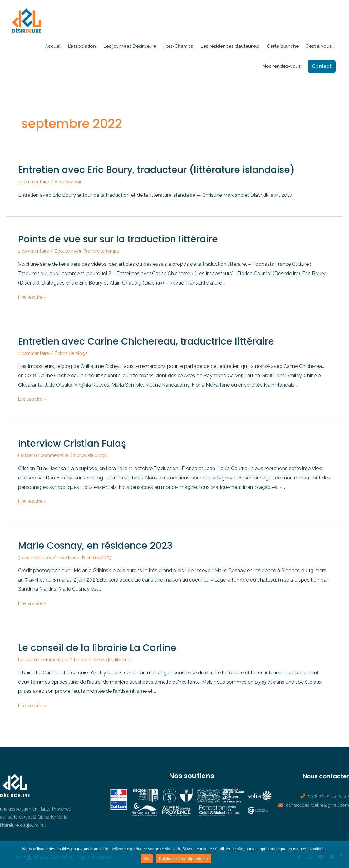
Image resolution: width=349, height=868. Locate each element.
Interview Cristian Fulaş (72, 444)
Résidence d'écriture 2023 (91, 557)
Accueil (53, 46)
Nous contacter (321, 776)
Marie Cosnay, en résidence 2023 (95, 546)
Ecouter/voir (73, 182)
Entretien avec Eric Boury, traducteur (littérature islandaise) (156, 170)
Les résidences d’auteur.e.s (230, 46)
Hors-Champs (178, 46)
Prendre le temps (109, 251)
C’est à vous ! (320, 46)
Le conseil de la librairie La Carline (97, 648)
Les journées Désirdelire (130, 46)
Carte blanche (283, 46)
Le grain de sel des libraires (110, 660)
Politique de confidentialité (184, 859)
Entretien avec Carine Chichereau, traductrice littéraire (146, 341)
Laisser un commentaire (46, 455)
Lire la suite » (33, 297)
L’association (82, 46)
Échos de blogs (76, 353)
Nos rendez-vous (282, 66)
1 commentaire (35, 182)
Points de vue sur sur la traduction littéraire (118, 239)
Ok (147, 859)
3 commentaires (37, 557)
